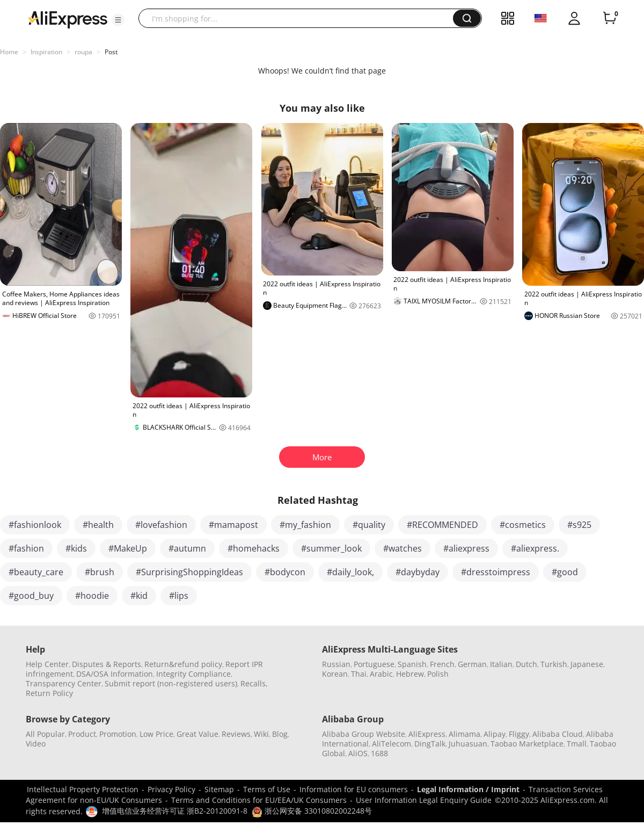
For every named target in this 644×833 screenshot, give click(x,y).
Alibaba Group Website (364, 734)
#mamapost (233, 525)
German (472, 664)
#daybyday (418, 572)
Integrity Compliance (193, 674)
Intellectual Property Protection (83, 789)
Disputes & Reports (107, 664)
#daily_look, (350, 572)
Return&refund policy (183, 664)
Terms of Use (267, 789)
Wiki (261, 734)
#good (565, 572)
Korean (335, 674)
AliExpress (427, 734)
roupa (83, 52)
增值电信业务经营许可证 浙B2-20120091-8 (175, 811)
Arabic (381, 674)
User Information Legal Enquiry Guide (424, 800)
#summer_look (331, 548)
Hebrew (410, 674)
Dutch (526, 664)
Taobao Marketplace (527, 744)
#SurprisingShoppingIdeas (189, 572)
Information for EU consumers (354, 789)
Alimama (464, 734)
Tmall (577, 744)
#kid (139, 596)
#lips (179, 596)
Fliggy (519, 734)
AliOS (358, 753)
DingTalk (430, 744)
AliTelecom (391, 744)
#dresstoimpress (496, 572)
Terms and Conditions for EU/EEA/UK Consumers (259, 800)
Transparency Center (64, 683)
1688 (379, 753)
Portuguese (374, 664)
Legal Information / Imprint (468, 789)
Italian (501, 664)
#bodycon (285, 572)
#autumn (187, 548)
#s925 (579, 525)
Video (36, 744)
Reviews (236, 734)
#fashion (26, 548)
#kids (76, 548)
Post (111, 52)
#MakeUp (128, 548)
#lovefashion (161, 525)
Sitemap (219, 789)
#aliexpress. (535, 548)
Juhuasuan (468, 744)
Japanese (587, 664)
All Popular (45, 734)
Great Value (197, 734)
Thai (359, 674)
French (442, 664)
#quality (369, 525)
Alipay (495, 734)
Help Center (47, 664)
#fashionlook (35, 525)
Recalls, (254, 683)
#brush (100, 572)
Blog (280, 734)
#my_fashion (305, 525)
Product (82, 734)
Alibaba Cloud (558, 734)
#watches (402, 548)
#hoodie (92, 596)
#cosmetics (523, 525)
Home (9, 52)
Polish (438, 674)
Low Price (156, 734)
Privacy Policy (171, 789)
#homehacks (254, 548)
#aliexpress (466, 548)
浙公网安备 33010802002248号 (312, 811)
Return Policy (49, 693)
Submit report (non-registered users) (171, 683)
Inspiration (46, 52)
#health (98, 525)
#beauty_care (36, 572)
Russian (336, 664)
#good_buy (31, 596)
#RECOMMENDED (442, 525)
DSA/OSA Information (115, 674)
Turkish (554, 664)
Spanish (412, 664)
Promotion (118, 734)
